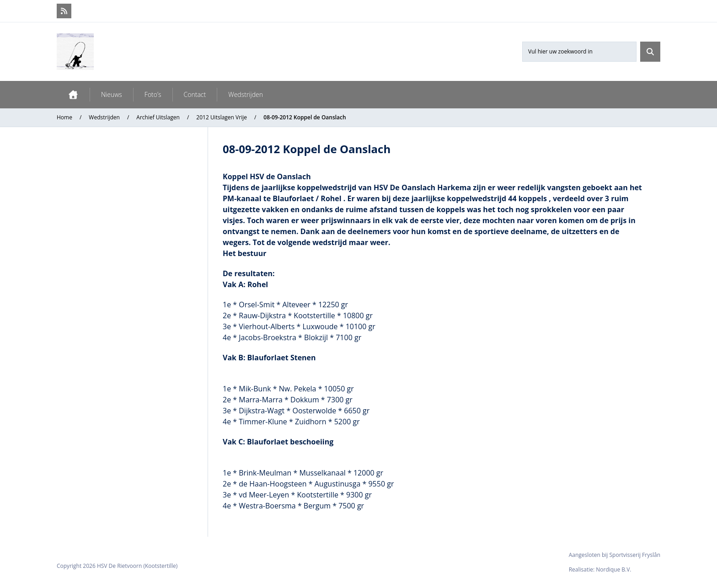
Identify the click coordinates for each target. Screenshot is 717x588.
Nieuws (112, 94)
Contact (195, 94)
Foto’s (153, 94)
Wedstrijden (246, 94)
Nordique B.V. (613, 569)
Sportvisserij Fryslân (635, 555)
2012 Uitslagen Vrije (222, 117)
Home (64, 117)
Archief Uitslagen (158, 117)
